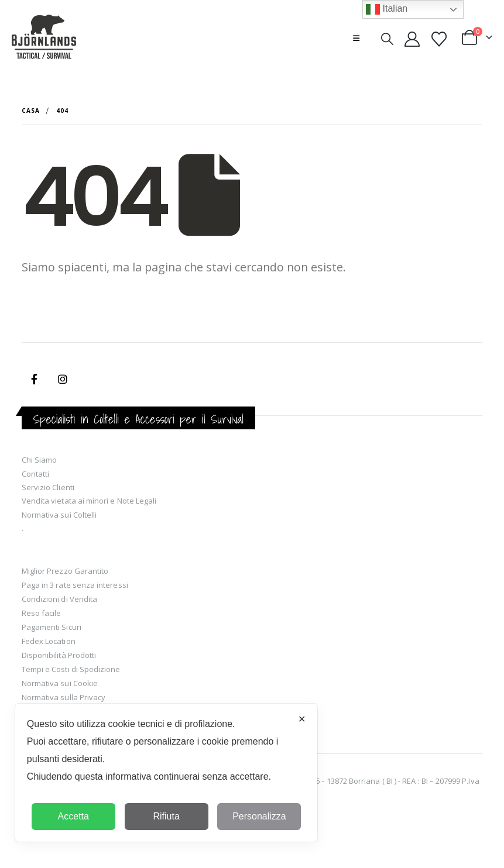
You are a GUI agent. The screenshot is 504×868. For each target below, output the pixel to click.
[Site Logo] (44, 38)
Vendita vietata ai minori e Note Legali (89, 501)
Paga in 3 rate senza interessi (75, 585)
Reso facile (42, 613)
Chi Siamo (40, 460)
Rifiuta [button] (166, 816)
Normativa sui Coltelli (59, 515)
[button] (356, 38)
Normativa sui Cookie (60, 683)
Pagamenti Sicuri (52, 627)
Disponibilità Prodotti (59, 655)
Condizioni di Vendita (59, 599)
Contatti (36, 474)
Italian (387, 9)
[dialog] (167, 773)
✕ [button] (302, 719)
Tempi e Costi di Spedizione (71, 669)
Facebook (35, 379)
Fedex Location (49, 641)
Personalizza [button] (259, 816)
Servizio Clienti (48, 487)
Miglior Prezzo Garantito (65, 571)
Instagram (63, 379)
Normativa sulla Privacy (64, 697)
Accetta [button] (73, 816)
